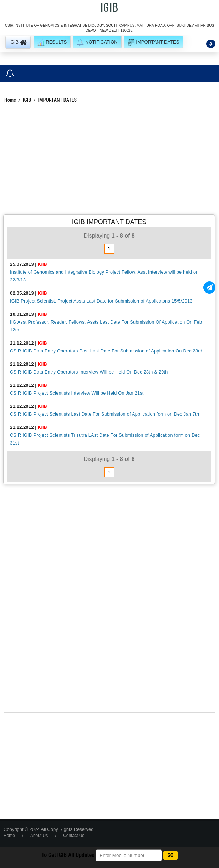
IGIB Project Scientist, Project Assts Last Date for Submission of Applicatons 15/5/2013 (101, 301)
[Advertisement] (109, 158)
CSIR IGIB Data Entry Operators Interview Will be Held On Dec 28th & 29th (89, 372)
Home (10, 100)
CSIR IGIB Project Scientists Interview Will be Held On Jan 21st (77, 393)
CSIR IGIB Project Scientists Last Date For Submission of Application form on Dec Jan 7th (105, 414)
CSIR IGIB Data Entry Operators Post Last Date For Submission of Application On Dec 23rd (106, 351)
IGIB (27, 100)
